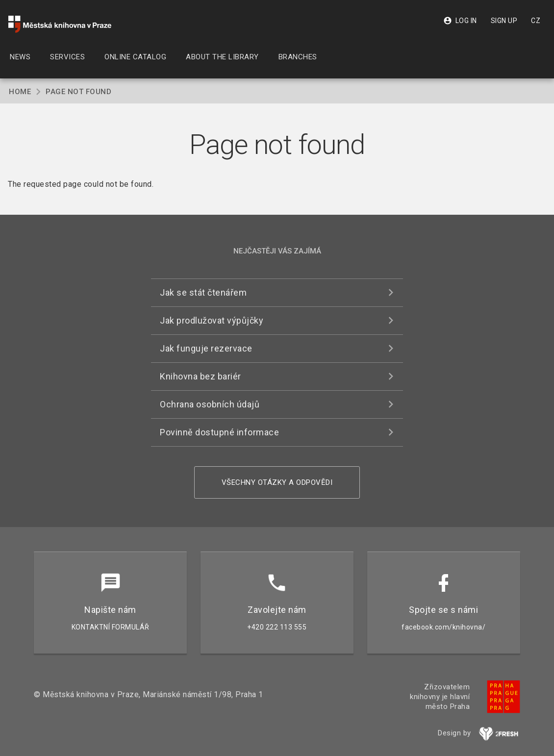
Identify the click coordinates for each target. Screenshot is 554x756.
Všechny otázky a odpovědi (277, 482)
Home (20, 92)
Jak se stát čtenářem (203, 292)
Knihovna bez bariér (201, 376)
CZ (536, 21)
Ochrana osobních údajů (210, 404)
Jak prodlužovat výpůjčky (212, 320)
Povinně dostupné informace (219, 432)
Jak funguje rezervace (206, 348)
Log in (460, 21)
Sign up (504, 21)
